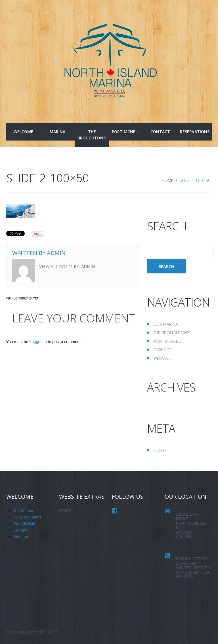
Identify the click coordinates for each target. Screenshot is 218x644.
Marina (57, 132)
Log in (160, 450)
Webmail (162, 358)
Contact (160, 132)
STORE (65, 511)
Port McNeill (126, 132)
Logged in (38, 342)
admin (56, 253)
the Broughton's (172, 333)
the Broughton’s (92, 135)
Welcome (23, 132)
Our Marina (166, 324)
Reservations (195, 132)
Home (167, 180)
